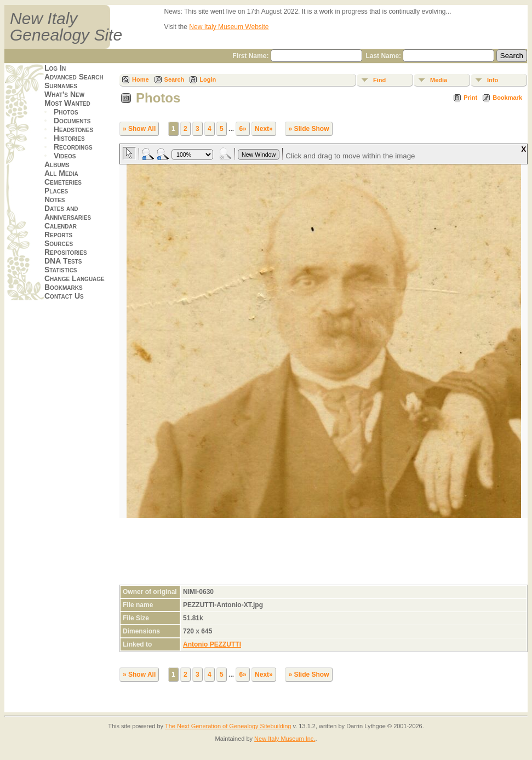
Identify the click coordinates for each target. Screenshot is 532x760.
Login (208, 79)
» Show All (139, 129)
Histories (69, 138)
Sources (59, 243)
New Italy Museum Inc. (285, 739)
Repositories (66, 252)
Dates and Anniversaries (68, 213)
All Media (61, 173)
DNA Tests (63, 261)
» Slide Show (308, 129)
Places (56, 191)
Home (141, 79)
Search (175, 79)
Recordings (73, 147)
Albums (57, 164)
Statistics (61, 270)
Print (470, 98)
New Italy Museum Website (229, 27)
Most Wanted (67, 103)
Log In (55, 68)
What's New (64, 94)
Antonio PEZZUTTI (212, 644)
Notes (55, 199)
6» (242, 129)
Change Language (75, 278)
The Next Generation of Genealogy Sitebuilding (228, 726)
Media (439, 80)
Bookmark (507, 98)
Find (379, 80)
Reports (58, 235)
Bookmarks (64, 287)
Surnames (61, 85)
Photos (66, 112)
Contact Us (64, 296)
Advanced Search (74, 77)
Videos (65, 156)
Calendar (61, 226)
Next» (264, 129)
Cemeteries (63, 182)
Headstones (73, 129)
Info (493, 80)
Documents (72, 121)
